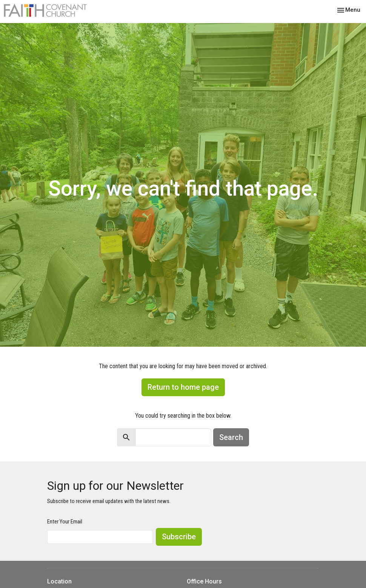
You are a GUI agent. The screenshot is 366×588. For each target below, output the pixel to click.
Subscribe (179, 537)
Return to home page (183, 387)
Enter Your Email (65, 522)
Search (231, 437)
